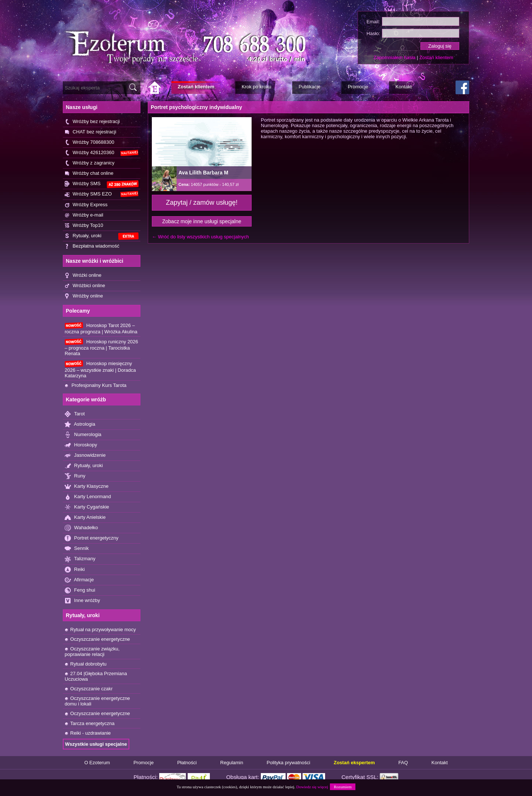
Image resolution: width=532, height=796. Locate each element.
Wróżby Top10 (84, 226)
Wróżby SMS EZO (102, 194)
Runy (75, 476)
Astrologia (80, 424)
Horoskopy (81, 445)
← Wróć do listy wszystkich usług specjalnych (200, 237)
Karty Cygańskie (87, 507)
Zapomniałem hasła (394, 57)
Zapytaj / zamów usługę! (202, 203)
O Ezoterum (97, 763)
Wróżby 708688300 (89, 142)
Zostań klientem (436, 57)
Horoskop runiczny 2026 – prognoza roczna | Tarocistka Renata (101, 347)
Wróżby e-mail (84, 215)
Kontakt (440, 763)
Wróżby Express (86, 205)
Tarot (75, 414)
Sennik (77, 549)
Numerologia (83, 435)
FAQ (403, 763)
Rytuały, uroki (102, 236)
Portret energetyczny (92, 538)
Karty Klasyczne (87, 487)
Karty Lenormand (88, 497)
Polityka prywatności (289, 763)
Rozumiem (342, 787)
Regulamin (232, 763)
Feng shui (80, 590)
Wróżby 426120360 (102, 153)
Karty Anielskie (85, 518)
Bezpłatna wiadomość (92, 246)
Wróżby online (84, 296)
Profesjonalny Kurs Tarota (96, 385)
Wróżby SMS (102, 184)
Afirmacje (79, 580)
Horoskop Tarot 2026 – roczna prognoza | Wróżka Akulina (101, 328)
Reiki (75, 570)
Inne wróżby (82, 601)
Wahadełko (81, 528)
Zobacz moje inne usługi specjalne (202, 221)
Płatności (187, 763)
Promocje (144, 763)
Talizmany (80, 559)
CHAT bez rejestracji (91, 132)
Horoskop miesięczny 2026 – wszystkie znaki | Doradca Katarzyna (100, 369)
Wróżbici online (85, 286)
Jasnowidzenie (85, 455)
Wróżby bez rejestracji (92, 122)
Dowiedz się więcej (312, 787)
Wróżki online (83, 275)
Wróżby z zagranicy (90, 163)
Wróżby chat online (89, 174)
